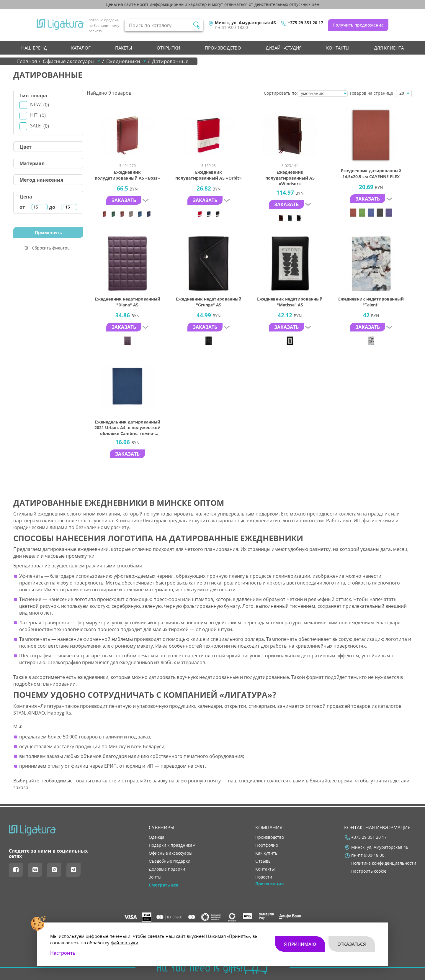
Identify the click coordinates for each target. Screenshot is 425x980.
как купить (266, 853)
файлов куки (125, 942)
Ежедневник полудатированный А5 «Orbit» (209, 175)
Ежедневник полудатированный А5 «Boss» (127, 175)
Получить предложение (358, 25)
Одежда (157, 837)
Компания (269, 828)
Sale (40, 126)
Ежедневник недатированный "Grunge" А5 (209, 302)
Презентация (269, 884)
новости (264, 877)
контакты (338, 48)
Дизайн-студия (284, 48)
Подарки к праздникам (172, 845)
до (52, 207)
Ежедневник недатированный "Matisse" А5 (290, 302)
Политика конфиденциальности (384, 863)
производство (223, 48)
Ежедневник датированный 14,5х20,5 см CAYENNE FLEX (371, 174)
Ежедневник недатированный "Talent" (371, 302)
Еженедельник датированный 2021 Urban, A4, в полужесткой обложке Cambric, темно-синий (127, 428)
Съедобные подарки (170, 861)
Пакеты (124, 48)
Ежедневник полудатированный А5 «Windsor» (290, 178)
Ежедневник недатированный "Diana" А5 (127, 302)
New (40, 105)
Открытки (168, 48)
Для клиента (389, 48)
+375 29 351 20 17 (305, 23)
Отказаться (352, 943)
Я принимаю (300, 943)
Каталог (81, 48)
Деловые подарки (167, 869)
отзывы (263, 861)
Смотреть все (164, 885)
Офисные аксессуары (171, 853)
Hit (38, 115)
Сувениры (162, 828)
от (22, 207)
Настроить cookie (369, 871)
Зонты (155, 877)
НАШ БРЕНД (34, 48)
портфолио (267, 845)
